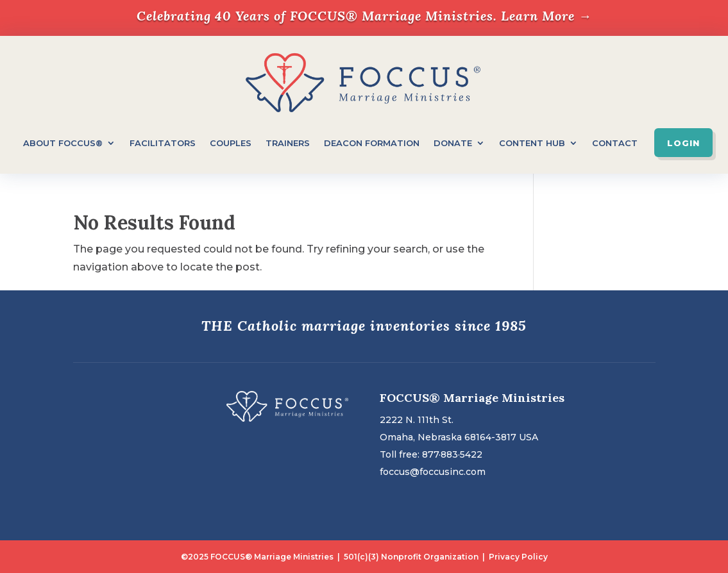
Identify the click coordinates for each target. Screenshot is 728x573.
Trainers (288, 143)
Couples (231, 143)
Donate (453, 143)
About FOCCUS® (63, 143)
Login (683, 143)
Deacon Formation (372, 143)
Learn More (546, 16)
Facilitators (163, 143)
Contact (615, 143)
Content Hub (532, 143)
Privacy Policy (518, 557)
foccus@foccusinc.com (433, 472)
